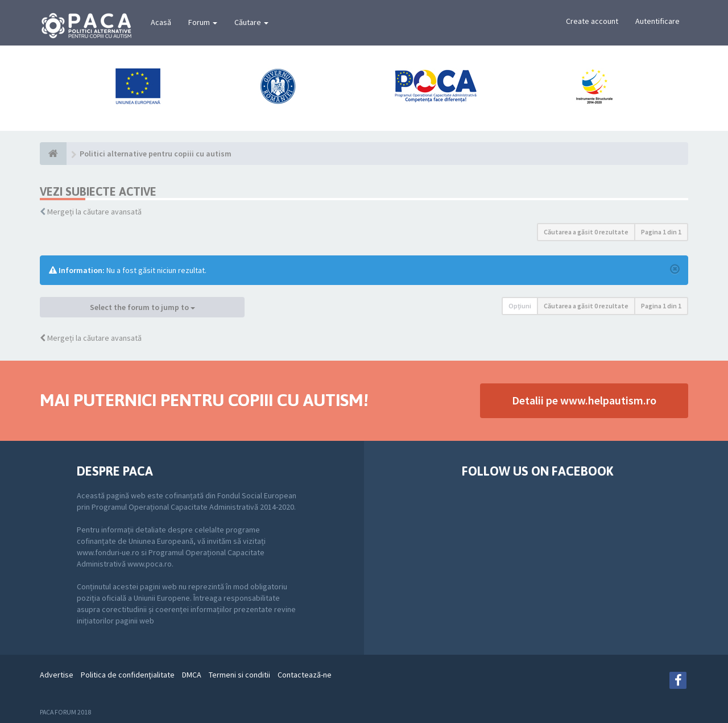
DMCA (192, 675)
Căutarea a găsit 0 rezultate (586, 232)
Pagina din (661, 232)
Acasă (161, 22)
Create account (592, 21)
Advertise (57, 675)
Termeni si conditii (239, 675)
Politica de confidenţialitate (128, 675)
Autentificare (657, 21)
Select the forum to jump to (142, 307)
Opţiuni (520, 306)
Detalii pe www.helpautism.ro (584, 400)
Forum (203, 22)
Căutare (251, 22)
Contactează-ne (305, 675)
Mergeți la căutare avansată (94, 212)
